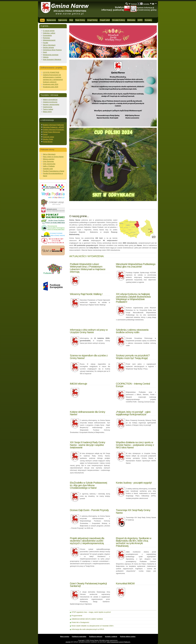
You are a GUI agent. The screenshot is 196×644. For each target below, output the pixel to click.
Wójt (71, 20)
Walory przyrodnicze (50, 100)
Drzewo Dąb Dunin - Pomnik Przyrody (89, 510)
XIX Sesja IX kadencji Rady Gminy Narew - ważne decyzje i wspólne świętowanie (87, 445)
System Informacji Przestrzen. (54, 130)
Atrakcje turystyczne (50, 102)
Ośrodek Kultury (118, 20)
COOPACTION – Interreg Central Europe (133, 385)
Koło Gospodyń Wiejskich (52, 59)
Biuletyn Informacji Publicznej (53, 125)
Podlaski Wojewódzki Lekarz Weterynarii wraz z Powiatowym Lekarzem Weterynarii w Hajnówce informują (88, 268)
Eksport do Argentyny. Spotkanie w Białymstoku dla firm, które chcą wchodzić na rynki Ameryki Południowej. (134, 542)
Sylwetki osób (48, 169)
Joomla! (68, 642)
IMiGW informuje (78, 384)
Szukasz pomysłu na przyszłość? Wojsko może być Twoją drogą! (133, 357)
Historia (46, 57)
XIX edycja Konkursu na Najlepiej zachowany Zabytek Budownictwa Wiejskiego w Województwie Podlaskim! (133, 298)
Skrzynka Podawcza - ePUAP (54, 127)
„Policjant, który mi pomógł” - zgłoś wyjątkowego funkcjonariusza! (133, 413)
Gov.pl (45, 134)
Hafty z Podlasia (49, 166)
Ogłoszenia (63, 20)
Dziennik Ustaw (48, 137)
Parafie (46, 43)
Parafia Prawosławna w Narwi (54, 171)
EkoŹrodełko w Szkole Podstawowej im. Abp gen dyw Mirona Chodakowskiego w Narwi (88, 485)
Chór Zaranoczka (49, 164)
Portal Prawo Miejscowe (52, 132)
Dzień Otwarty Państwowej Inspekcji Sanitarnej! (88, 585)
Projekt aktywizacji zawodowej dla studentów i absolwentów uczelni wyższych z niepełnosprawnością (87, 541)
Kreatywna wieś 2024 (51, 84)
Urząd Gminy (92, 20)
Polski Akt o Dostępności (80, 622)
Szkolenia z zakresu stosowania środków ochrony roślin (132, 331)
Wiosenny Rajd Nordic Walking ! (86, 294)
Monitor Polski (48, 139)
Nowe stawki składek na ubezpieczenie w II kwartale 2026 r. (93, 626)
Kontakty (148, 20)
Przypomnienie (77, 616)
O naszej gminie (49, 31)
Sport (45, 52)
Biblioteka (131, 20)
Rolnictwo (46, 38)
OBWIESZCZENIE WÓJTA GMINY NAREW (87, 619)
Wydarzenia (51, 20)
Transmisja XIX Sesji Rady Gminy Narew (133, 511)
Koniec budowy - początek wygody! (134, 483)
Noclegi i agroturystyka (51, 104)
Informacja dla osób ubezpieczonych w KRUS (88, 629)
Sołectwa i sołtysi (49, 33)
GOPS (140, 20)
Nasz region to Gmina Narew (53, 157)
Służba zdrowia (48, 47)
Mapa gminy (47, 112)
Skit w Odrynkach (49, 45)
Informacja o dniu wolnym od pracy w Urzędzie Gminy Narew (89, 331)
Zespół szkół (105, 20)
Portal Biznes (48, 142)
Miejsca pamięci (49, 159)
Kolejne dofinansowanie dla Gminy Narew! (87, 413)
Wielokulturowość (49, 40)
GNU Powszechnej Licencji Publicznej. (119, 642)
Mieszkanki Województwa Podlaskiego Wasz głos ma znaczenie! (136, 265)
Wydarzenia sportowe (51, 55)
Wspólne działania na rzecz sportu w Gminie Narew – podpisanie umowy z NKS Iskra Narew (135, 445)
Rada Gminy (80, 20)
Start (42, 20)
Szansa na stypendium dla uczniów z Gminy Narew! (89, 357)
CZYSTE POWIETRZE (51, 72)
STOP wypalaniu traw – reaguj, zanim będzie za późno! (91, 612)
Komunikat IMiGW (125, 583)
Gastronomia (48, 107)
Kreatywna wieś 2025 (51, 87)
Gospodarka (47, 35)
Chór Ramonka (48, 161)
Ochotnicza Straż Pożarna (52, 50)
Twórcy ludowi (48, 109)
